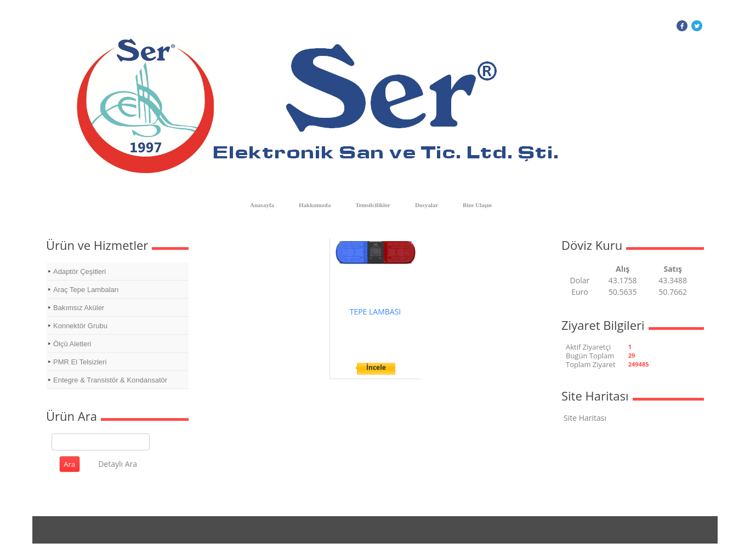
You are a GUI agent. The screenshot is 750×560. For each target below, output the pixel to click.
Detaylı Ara (118, 464)
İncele (376, 367)
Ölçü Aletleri (72, 344)
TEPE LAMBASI (376, 312)
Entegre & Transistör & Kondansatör (110, 380)
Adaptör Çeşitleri (79, 272)
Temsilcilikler (373, 205)
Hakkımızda (315, 205)
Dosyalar (427, 205)
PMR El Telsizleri (80, 362)
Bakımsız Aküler (79, 308)
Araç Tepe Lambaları (86, 290)
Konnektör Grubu (80, 326)
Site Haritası (585, 418)
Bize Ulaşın (477, 205)
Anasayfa (262, 205)
